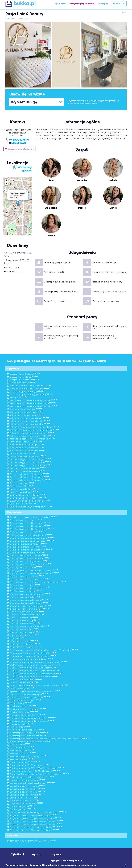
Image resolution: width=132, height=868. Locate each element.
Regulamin (56, 855)
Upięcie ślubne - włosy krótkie (27, 498)
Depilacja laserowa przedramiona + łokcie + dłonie (37, 582)
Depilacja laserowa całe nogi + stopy (31, 541)
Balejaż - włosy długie (23, 377)
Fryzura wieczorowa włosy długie (29, 386)
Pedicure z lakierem (21, 759)
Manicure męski (19, 727)
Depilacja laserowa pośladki (26, 576)
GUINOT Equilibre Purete (25, 680)
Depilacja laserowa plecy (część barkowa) (33, 570)
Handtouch (18, 398)
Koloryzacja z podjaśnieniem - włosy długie (33, 427)
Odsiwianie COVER (21, 454)
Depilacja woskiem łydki (23, 635)
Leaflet (29, 234)
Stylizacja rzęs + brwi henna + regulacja (31, 777)
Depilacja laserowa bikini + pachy (28, 523)
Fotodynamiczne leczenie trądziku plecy (32, 653)
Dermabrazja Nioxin (21, 383)
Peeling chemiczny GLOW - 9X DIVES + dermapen (36, 768)
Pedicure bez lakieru (22, 750)
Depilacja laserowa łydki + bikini (28, 600)
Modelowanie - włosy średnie (26, 451)
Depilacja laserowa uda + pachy (28, 588)
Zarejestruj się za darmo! (82, 4)
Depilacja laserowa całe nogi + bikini (30, 535)
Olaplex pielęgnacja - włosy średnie (30, 465)
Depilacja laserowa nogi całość (28, 562)
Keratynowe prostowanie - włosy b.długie (32, 400)
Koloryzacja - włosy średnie (25, 415)
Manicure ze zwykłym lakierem (26, 730)
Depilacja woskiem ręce (23, 630)
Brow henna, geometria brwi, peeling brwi (33, 517)
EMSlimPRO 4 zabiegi (23, 641)
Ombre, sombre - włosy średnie (27, 471)
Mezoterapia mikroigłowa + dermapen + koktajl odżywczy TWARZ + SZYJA (48, 739)
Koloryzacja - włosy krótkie (25, 412)
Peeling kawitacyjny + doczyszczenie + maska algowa (38, 774)
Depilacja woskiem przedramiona (28, 627)
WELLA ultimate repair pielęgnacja (29, 501)
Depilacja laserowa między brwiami (29, 559)
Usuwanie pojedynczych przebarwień (31, 783)
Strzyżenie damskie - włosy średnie (29, 480)
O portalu (37, 855)
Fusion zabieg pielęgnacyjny (26, 392)
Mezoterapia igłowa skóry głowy (28, 733)
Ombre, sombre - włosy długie (27, 468)
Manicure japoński (20, 724)
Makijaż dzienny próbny (24, 700)
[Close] (125, 865)
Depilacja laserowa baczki (25, 520)
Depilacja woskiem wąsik (24, 632)
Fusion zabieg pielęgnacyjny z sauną (30, 395)
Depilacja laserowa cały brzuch (27, 544)
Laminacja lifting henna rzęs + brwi (29, 697)
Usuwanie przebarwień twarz (26, 795)
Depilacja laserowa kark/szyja (27, 547)
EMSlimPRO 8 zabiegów (24, 647)
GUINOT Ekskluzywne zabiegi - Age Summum (33, 665)
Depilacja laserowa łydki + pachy (28, 603)
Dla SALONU (119, 4)
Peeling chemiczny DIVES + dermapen (30, 765)
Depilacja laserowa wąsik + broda (29, 594)
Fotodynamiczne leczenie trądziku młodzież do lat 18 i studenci (43, 650)
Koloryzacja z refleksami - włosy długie (31, 433)
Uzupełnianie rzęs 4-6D (23, 801)
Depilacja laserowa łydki (24, 597)
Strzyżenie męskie (20, 486)
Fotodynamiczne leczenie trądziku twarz (32, 656)
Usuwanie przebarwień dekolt (26, 786)
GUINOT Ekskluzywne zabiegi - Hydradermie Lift (35, 674)
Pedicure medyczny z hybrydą (28, 756)
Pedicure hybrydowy (22, 753)
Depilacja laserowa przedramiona (29, 579)
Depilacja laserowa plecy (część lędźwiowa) (33, 573)
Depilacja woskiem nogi (23, 621)
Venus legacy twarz (21, 807)
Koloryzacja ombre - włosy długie (28, 418)
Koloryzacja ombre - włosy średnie (29, 424)
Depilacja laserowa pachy (25, 567)
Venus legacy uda (21, 810)
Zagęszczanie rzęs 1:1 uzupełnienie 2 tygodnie (34, 818)
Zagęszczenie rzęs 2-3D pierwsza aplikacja (33, 830)
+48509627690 (19, 140)
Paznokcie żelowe (21, 747)
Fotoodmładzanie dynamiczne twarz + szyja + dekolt (38, 662)
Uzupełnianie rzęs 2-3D (23, 798)
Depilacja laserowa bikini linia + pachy (30, 529)
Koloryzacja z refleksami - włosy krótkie (31, 436)
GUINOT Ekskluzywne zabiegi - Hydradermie (33, 671)
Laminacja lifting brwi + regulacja (28, 694)
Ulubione (61, 4)
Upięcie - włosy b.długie (23, 489)
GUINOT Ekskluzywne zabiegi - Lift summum (33, 677)
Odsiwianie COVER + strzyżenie (27, 456)
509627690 (19, 143)
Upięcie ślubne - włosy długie (26, 495)
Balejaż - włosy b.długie (24, 374)
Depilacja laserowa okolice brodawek (30, 565)
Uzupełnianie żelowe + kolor (25, 804)
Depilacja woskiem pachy (24, 624)
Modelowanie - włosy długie (26, 445)
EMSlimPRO (17, 638)
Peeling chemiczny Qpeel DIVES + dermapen (34, 771)
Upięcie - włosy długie (23, 492)
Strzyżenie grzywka (21, 483)
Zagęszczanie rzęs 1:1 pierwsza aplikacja (32, 815)
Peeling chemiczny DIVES (24, 762)
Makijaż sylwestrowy (22, 706)
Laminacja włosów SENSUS (25, 442)
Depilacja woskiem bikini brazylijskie (29, 606)
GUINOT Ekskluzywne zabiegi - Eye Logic (32, 668)
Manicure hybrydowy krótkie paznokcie (31, 721)
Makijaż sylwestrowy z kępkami (27, 709)
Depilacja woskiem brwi (23, 618)
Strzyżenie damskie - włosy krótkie (28, 477)
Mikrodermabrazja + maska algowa (29, 742)
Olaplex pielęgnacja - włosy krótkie (29, 462)
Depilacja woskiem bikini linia (26, 612)
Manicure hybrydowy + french (26, 715)
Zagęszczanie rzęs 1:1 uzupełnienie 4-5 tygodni (35, 824)
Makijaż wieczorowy (23, 712)
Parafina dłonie (19, 745)
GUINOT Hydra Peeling (23, 683)
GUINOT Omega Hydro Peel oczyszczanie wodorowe (38, 686)
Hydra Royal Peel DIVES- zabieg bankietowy (34, 691)
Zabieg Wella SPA (22, 504)
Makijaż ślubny (19, 703)
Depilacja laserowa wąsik (24, 591)
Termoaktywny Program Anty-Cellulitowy (32, 841)
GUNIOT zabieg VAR (22, 688)
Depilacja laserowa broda (25, 532)
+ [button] (7, 180)
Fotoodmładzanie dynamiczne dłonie (30, 659)
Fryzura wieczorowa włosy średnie (28, 389)
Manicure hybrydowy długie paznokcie (32, 718)
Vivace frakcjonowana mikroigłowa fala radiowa (37, 812)
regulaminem (89, 865)
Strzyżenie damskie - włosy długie (28, 474)
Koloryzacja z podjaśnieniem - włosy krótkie (33, 430)
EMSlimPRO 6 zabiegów (24, 644)
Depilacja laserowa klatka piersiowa (30, 550)
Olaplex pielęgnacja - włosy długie (29, 459)
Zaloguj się (103, 4)
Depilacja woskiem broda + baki (27, 615)
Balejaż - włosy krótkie (23, 380)
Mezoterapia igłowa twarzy (27, 736)
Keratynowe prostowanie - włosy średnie (32, 406)
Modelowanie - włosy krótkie (26, 448)
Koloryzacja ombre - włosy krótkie (29, 421)
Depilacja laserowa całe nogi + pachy (31, 538)
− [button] (7, 184)
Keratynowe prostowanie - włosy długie (31, 403)
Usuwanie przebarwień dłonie (26, 789)
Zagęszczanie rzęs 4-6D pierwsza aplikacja (35, 827)
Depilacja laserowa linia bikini (26, 553)
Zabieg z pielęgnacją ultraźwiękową (30, 507)
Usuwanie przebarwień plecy (26, 792)
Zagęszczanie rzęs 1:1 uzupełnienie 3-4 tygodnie (35, 821)
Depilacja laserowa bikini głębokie (29, 526)
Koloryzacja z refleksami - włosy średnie (31, 439)
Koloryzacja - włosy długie (25, 409)
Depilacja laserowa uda (24, 585)
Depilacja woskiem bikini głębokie (28, 609)
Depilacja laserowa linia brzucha (28, 556)
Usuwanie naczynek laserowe (26, 780)
